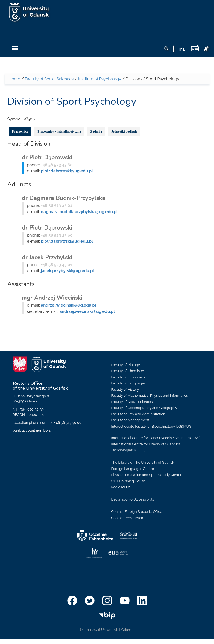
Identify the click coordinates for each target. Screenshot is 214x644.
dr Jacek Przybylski (47, 257)
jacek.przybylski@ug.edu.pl (68, 271)
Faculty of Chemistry (128, 371)
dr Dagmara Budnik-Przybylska (64, 198)
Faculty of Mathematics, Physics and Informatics (150, 395)
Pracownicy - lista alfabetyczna (59, 131)
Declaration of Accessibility (133, 499)
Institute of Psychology (100, 79)
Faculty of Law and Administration (138, 414)
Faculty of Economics (128, 377)
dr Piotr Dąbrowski (47, 157)
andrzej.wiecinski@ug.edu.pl (69, 305)
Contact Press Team (127, 518)
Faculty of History (125, 389)
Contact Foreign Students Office (137, 512)
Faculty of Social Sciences (49, 79)
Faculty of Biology (126, 365)
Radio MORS (121, 487)
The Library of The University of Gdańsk (143, 462)
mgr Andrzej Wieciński (52, 298)
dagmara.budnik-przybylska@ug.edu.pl (79, 212)
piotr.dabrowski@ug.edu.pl (67, 171)
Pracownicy (20, 131)
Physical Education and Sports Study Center (146, 475)
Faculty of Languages (128, 383)
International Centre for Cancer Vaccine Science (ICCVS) (156, 438)
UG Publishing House (128, 481)
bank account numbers (32, 430)
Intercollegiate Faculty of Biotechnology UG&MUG (151, 426)
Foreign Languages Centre (133, 469)
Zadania (96, 131)
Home (14, 79)
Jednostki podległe (124, 131)
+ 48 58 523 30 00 (68, 423)
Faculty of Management (130, 420)
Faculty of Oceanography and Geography (144, 408)
